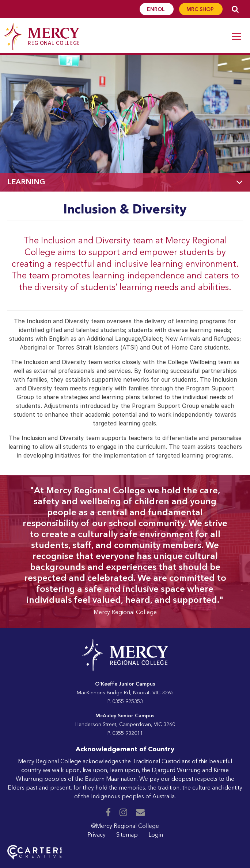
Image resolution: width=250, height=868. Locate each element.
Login (156, 835)
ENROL (157, 9)
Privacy (96, 835)
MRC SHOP (201, 9)
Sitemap (127, 835)
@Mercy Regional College (125, 826)
